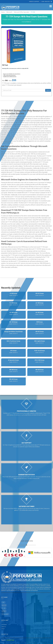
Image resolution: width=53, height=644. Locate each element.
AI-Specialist (5, 614)
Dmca (3, 629)
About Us (4, 627)
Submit (48, 90)
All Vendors (4, 625)
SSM (3, 602)
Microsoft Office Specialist (21, 12)
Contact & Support (34, 2)
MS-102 (4, 605)
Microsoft (9, 12)
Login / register (46, 2)
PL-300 (4, 608)
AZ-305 (4, 611)
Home (3, 12)
